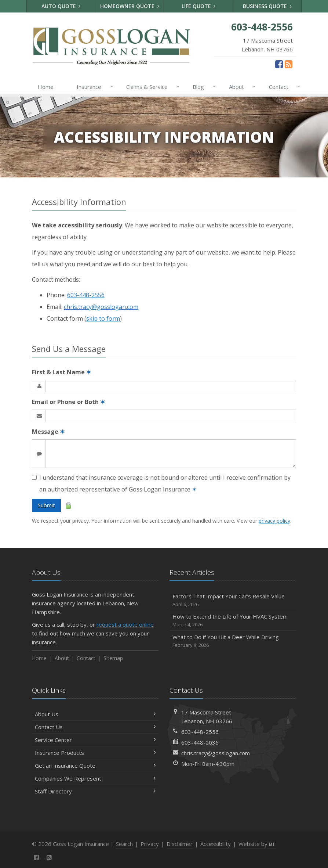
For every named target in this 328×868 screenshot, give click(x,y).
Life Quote (199, 6)
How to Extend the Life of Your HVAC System (233, 621)
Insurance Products (95, 753)
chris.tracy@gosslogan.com (101, 307)
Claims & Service (151, 87)
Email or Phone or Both (68, 402)
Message (48, 432)
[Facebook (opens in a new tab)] (279, 64)
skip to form (103, 318)
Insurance (93, 87)
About (241, 87)
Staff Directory (95, 791)
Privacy (150, 844)
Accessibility (216, 844)
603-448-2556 (86, 295)
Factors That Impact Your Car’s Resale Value (233, 600)
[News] (289, 64)
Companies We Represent (95, 778)
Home (46, 87)
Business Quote (267, 6)
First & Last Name (61, 372)
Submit (46, 505)
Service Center (95, 740)
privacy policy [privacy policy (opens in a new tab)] (274, 521)
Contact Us (95, 727)
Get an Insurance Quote (95, 766)
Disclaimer (180, 844)
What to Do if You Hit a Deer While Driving (233, 641)
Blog (203, 87)
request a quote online (125, 624)
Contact (283, 87)
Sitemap (113, 658)
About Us (95, 714)
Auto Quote (61, 6)
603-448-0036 (200, 742)
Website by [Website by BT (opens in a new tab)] (257, 844)
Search (124, 844)
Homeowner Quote (130, 6)
